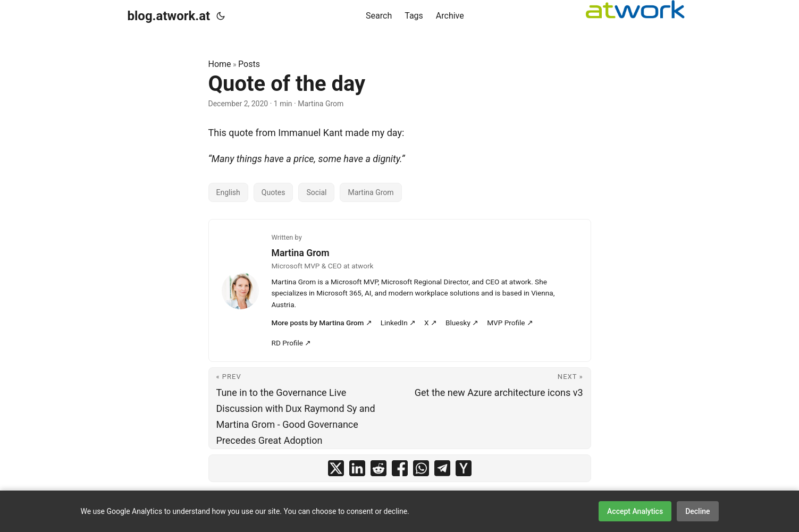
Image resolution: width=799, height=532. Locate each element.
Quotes (274, 192)
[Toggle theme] (221, 16)
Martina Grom (371, 192)
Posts (249, 64)
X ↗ (431, 323)
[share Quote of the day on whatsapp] (421, 468)
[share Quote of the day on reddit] (379, 468)
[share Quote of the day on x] (336, 468)
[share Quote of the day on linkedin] (357, 468)
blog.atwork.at (169, 16)
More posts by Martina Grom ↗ (322, 323)
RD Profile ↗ (292, 343)
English (228, 192)
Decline (697, 511)
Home (220, 64)
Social (316, 192)
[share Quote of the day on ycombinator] (464, 468)
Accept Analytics (635, 511)
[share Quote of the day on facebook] (400, 468)
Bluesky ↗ (462, 323)
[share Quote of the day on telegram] (442, 468)
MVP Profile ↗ (510, 323)
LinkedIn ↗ (398, 323)
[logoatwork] (635, 9)
